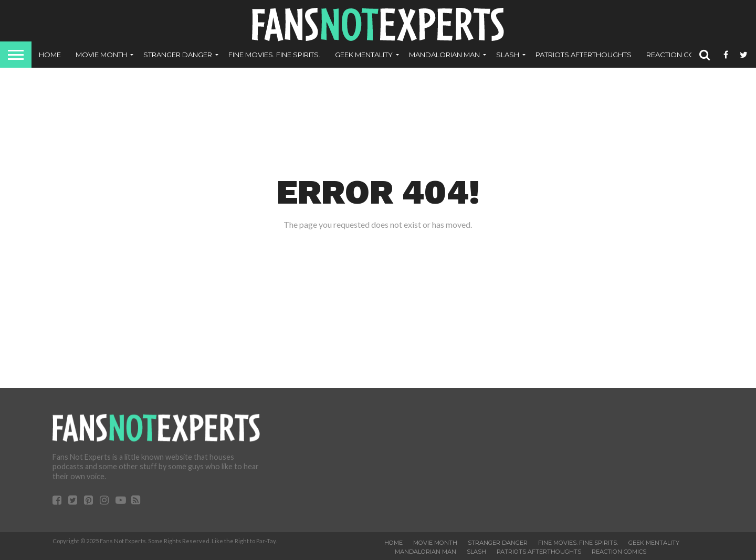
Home (50, 55)
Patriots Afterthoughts (584, 55)
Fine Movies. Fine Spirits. (274, 55)
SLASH (508, 55)
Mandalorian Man (444, 55)
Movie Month (101, 55)
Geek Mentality (364, 55)
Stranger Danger (178, 55)
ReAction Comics (680, 55)
